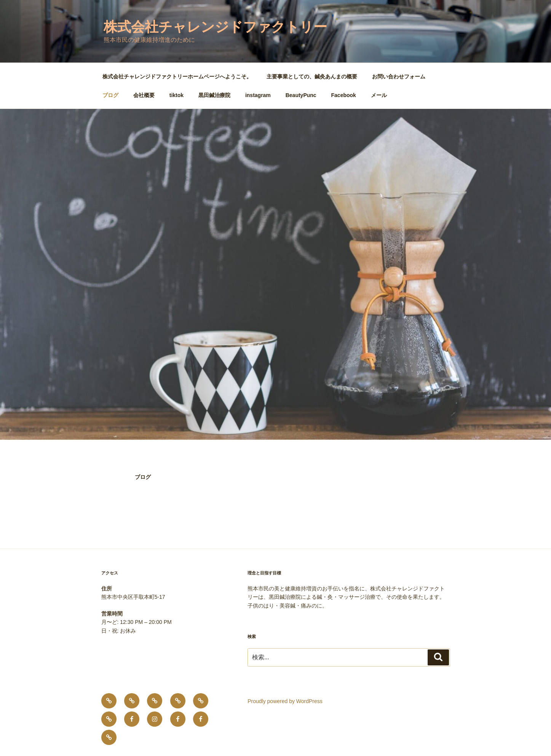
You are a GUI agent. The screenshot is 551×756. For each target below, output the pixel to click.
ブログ (110, 95)
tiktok (176, 95)
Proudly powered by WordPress (285, 701)
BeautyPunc (301, 95)
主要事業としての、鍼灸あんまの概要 (312, 77)
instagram (258, 95)
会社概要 (144, 95)
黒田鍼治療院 (214, 95)
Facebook (344, 95)
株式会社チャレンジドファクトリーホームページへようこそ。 (177, 77)
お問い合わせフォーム (399, 77)
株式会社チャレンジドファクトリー (215, 27)
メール (379, 95)
